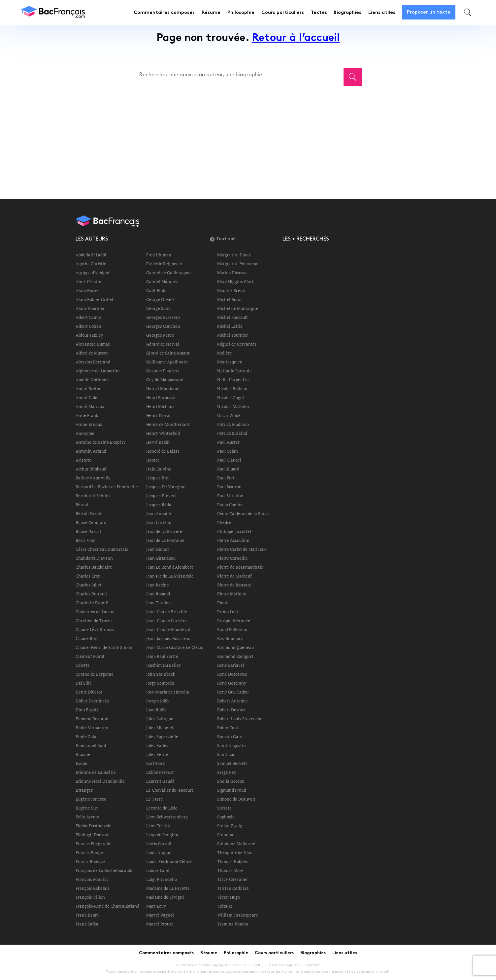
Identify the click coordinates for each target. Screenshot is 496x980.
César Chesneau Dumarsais (102, 549)
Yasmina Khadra (233, 924)
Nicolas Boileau (232, 389)
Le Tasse (155, 799)
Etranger (84, 790)
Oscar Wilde (229, 415)
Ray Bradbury (230, 638)
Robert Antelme (232, 701)
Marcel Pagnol (160, 915)
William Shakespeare (238, 915)
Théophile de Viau (235, 852)
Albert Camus (89, 317)
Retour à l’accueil (296, 38)
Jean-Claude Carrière (166, 621)
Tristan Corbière (233, 888)
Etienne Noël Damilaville (100, 781)
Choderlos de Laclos (95, 612)
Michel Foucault (232, 317)
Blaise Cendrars (91, 522)
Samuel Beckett (232, 763)
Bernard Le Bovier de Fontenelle (107, 487)
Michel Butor (230, 299)
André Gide (86, 397)
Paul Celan (228, 451)
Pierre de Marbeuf (234, 576)
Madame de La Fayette (168, 888)
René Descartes (232, 674)
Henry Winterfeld (163, 433)
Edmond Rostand (92, 719)
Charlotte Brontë (92, 603)
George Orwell (160, 299)
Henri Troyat (159, 415)
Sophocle (226, 817)
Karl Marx (156, 763)
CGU (258, 965)
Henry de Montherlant (168, 424)
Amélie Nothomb (92, 380)
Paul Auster (228, 442)
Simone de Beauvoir (236, 799)
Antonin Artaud (91, 451)
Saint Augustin (231, 745)
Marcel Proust (160, 924)
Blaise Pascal (88, 531)
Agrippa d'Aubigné (93, 273)
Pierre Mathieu (232, 594)
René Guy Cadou (233, 692)
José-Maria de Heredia (168, 692)
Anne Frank (87, 415)
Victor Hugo (229, 897)
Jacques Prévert (161, 496)
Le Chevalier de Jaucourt (170, 790)
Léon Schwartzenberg (167, 817)
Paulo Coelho (230, 505)
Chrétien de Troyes (94, 621)
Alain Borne (87, 290)
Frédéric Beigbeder (164, 264)
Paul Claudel (229, 460)
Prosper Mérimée (234, 621)
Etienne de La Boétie (96, 772)
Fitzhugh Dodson (92, 835)
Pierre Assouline (233, 540)
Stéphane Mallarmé (236, 844)
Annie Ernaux (89, 424)
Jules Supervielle (162, 736)
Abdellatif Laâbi (91, 255)
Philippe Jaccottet (234, 531)
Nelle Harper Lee (233, 380)
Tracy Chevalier (232, 879)
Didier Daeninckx (92, 701)
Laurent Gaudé (160, 781)
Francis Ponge (89, 852)
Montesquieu (230, 362)
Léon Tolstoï (158, 826)
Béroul (82, 505)
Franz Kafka (87, 924)
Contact (313, 965)
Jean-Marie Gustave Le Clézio (175, 647)
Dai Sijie (84, 683)
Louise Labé (158, 870)
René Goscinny (232, 683)
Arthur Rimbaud (91, 469)
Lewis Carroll (159, 844)
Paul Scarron (229, 487)
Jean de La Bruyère (164, 531)
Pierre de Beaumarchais (240, 567)
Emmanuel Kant (91, 745)
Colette (83, 665)
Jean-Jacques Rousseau (168, 638)
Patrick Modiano (233, 424)
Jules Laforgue (160, 719)
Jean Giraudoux (161, 558)
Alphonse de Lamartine (98, 371)
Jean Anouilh (159, 513)
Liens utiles (382, 13)
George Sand (158, 308)
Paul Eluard (228, 469)
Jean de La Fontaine (165, 540)
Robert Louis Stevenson (240, 719)
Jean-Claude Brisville (167, 612)
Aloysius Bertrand (93, 362)
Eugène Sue (87, 808)
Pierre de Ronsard (234, 585)
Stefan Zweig (230, 826)
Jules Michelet (160, 728)
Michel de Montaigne (238, 308)
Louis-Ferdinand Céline (169, 861)
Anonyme (85, 433)
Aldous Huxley (89, 335)
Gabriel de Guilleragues (169, 273)
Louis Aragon (159, 852)
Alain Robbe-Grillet (95, 299)
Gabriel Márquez (162, 282)
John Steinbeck (161, 674)
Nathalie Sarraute (234, 371)
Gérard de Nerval (163, 344)
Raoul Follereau (232, 629)
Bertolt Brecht (89, 513)
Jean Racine (158, 585)
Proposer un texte (429, 12)
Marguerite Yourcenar (238, 264)
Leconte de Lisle (162, 808)
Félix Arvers (87, 817)
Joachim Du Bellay (164, 665)
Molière (225, 353)
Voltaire (225, 906)
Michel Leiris (230, 326)
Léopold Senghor (162, 835)
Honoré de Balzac (163, 451)
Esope (81, 763)
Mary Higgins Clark (236, 282)
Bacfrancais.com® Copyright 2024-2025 (211, 965)
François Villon (90, 897)
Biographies (347, 13)
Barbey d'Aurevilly (93, 478)
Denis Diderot (89, 692)
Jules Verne (157, 754)
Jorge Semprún (160, 683)
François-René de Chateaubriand (107, 906)
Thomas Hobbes (232, 861)
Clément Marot (90, 656)
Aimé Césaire (88, 282)
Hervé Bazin (158, 442)
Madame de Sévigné (165, 897)
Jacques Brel (158, 478)
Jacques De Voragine (166, 487)
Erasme (83, 754)
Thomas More (230, 870)
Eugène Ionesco (91, 799)
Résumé (211, 13)
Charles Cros (88, 576)
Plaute (223, 603)
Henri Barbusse (161, 397)
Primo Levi (228, 612)
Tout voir (223, 239)
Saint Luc (226, 754)
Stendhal (226, 835)
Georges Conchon (163, 326)
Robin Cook (228, 728)
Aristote (83, 460)
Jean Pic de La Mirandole (170, 576)
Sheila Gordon (231, 781)
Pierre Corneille (232, 558)
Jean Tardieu (158, 603)
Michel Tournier (232, 335)
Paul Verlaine (230, 496)
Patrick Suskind (232, 433)
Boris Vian (86, 540)
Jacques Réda (159, 505)
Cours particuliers (283, 13)
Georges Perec (160, 335)
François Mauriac (92, 879)
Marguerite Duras (234, 255)
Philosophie (241, 13)
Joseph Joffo (157, 701)
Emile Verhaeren (92, 728)
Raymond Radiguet (235, 656)
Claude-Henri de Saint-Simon (104, 647)
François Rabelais (93, 888)
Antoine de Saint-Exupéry (101, 442)
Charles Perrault (91, 594)
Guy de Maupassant (165, 380)
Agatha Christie (91, 264)
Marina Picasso (232, 273)
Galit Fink (156, 290)
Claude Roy (86, 638)
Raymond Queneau (235, 647)
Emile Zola (86, 736)
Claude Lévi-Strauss (95, 629)
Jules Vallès (157, 745)
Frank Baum (87, 915)
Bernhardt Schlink (93, 496)
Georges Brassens (163, 317)
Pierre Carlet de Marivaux (242, 549)
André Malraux (90, 406)
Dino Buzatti (88, 710)
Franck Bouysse (91, 861)
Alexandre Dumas (93, 344)
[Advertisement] (240, 138)
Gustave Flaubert (163, 371)
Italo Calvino (159, 469)
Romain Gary (230, 736)
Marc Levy (156, 906)
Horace (153, 460)
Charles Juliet (89, 585)
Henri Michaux (160, 406)
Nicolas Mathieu (233, 406)
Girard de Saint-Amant (168, 353)
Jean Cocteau (159, 522)
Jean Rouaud (158, 594)
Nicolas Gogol (231, 397)
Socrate (224, 808)
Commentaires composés (164, 13)
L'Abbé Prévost (160, 772)
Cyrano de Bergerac (94, 674)
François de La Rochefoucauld (104, 870)
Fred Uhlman (159, 255)
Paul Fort (226, 478)
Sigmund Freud (231, 790)
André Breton (89, 389)
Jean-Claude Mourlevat (168, 629)
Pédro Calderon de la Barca (243, 513)
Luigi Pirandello (162, 879)
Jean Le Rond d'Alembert (170, 567)
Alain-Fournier (90, 308)
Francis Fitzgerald (93, 844)
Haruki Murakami (163, 389)
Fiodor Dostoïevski (94, 826)
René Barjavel (231, 665)
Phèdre (224, 522)
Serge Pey (227, 772)
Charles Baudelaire (94, 567)
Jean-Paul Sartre (162, 656)
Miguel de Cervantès (237, 344)
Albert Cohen (88, 326)
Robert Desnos (231, 710)
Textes (319, 13)
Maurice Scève (231, 290)
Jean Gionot (158, 549)
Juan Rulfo (156, 710)
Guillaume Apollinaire (167, 362)
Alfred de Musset (92, 353)
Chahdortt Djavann (94, 558)
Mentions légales (283, 965)
